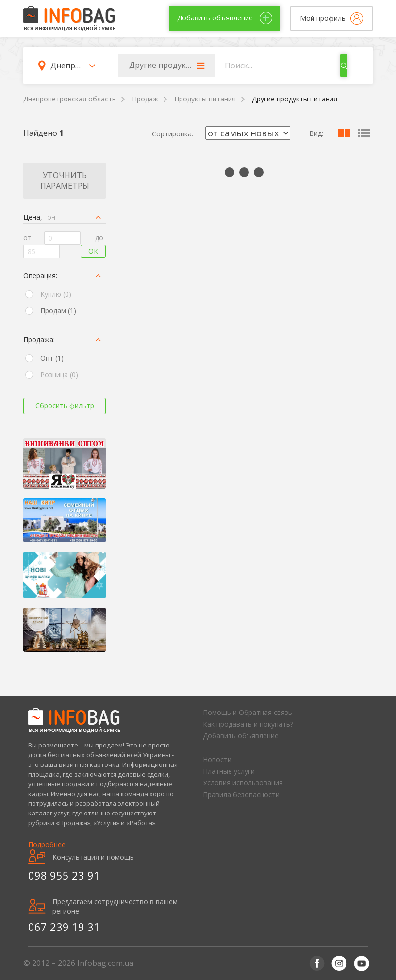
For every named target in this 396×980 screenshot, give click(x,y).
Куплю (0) (56, 294)
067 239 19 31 (64, 927)
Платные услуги (229, 771)
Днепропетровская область (70, 99)
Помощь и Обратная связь (247, 712)
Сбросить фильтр (65, 406)
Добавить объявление (241, 736)
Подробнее (47, 844)
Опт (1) (52, 358)
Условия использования (243, 783)
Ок (93, 251)
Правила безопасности (241, 794)
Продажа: (39, 340)
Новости (217, 759)
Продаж (145, 99)
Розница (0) (59, 374)
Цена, (39, 217)
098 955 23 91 (64, 875)
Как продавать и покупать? (248, 724)
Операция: (40, 275)
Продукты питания (205, 99)
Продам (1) (58, 310)
